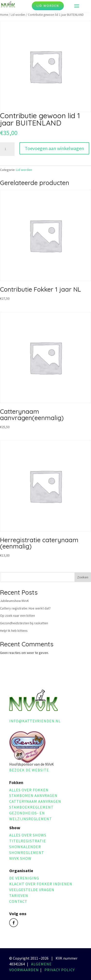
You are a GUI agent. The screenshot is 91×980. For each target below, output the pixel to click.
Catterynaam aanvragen (35, 801)
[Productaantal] (7, 149)
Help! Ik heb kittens (14, 631)
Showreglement (27, 853)
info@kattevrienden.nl (35, 721)
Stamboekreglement (31, 807)
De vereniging (24, 878)
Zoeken (83, 577)
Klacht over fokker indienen (41, 884)
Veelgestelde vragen (32, 890)
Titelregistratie (28, 841)
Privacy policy (60, 970)
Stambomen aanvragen (33, 795)
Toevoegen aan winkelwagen (54, 148)
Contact (18, 901)
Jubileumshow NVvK (14, 601)
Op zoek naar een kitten (17, 616)
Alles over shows (28, 835)
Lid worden (48, 6)
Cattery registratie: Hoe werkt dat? (25, 608)
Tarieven (19, 896)
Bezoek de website (29, 770)
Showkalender (25, 847)
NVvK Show (20, 858)
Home (4, 15)
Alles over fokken (29, 790)
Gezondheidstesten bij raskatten (24, 623)
